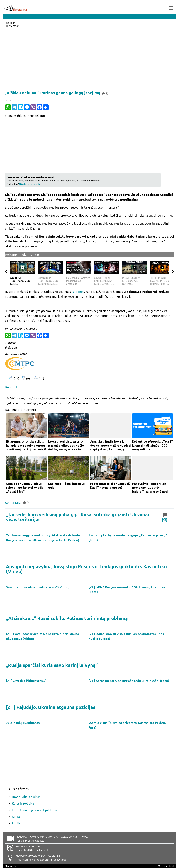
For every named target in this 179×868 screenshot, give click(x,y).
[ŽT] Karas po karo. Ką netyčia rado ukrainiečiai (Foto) (129, 681)
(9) (165, 517)
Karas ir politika (23, 803)
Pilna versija (10, 866)
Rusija (16, 823)
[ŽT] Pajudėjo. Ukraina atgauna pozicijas (51, 707)
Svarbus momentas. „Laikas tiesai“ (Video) (38, 587)
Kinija (16, 816)
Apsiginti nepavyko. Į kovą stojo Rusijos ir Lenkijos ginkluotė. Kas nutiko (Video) (86, 569)
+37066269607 (58, 859)
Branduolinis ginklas (26, 797)
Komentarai (17, 502)
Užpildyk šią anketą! (30, 184)
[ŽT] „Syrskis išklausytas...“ (26, 681)
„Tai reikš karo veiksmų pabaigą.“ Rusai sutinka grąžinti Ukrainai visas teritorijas (78, 517)
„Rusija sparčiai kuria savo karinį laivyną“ (52, 665)
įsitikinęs (78, 292)
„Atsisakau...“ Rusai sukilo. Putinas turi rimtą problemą (67, 618)
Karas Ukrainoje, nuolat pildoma (34, 810)
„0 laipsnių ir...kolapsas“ (24, 723)
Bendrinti (12, 387)
